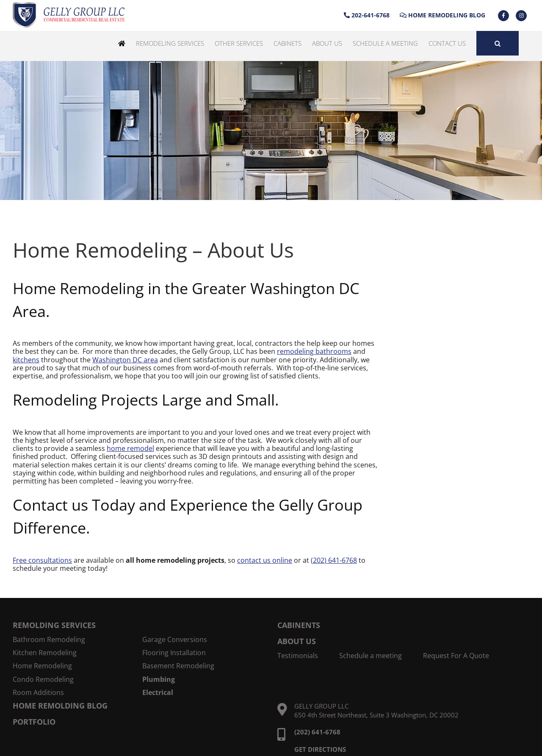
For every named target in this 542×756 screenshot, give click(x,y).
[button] (498, 43)
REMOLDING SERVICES (54, 625)
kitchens (26, 360)
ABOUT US (297, 641)
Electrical (158, 693)
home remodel (130, 448)
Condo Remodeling (43, 680)
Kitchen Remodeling (45, 653)
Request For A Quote (456, 656)
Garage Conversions (175, 640)
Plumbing (159, 680)
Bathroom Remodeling (49, 640)
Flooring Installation (174, 653)
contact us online (265, 560)
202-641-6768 (367, 15)
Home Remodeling (42, 666)
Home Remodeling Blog (442, 15)
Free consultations (42, 560)
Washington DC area (125, 360)
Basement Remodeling (178, 666)
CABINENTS (299, 625)
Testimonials (298, 656)
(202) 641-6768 (334, 560)
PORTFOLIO (34, 722)
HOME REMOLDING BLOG (60, 706)
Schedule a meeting (371, 656)
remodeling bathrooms (314, 351)
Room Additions (38, 693)
